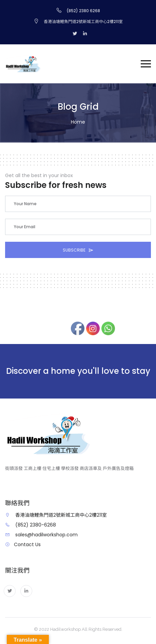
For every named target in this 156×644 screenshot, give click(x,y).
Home (78, 122)
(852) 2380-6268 (36, 525)
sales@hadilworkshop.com (46, 535)
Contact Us (27, 544)
